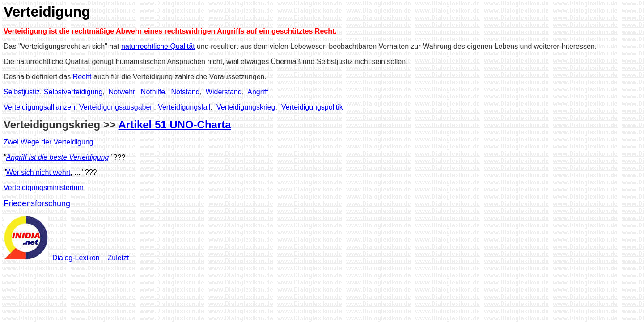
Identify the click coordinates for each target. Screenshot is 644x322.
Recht (82, 77)
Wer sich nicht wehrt (38, 172)
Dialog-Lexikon (76, 258)
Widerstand (224, 92)
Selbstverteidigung (73, 92)
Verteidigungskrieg (246, 107)
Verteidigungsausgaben (117, 107)
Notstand (185, 92)
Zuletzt (119, 258)
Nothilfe (153, 92)
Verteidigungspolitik (312, 107)
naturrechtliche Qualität (158, 46)
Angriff (258, 92)
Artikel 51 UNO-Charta (175, 125)
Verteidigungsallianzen (39, 107)
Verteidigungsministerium (44, 188)
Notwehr (122, 92)
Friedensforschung (37, 203)
